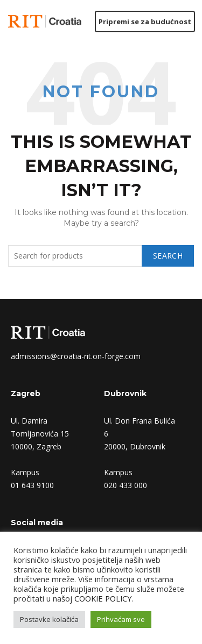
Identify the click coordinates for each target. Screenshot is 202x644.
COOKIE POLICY (103, 598)
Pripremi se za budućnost (145, 22)
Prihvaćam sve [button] (121, 619)
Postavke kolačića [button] (49, 619)
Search (168, 256)
